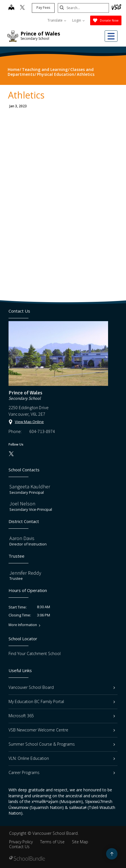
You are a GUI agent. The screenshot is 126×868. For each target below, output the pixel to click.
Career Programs (62, 772)
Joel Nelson (22, 504)
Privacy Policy (21, 842)
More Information (23, 625)
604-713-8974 (42, 431)
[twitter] (22, 8)
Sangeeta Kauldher (30, 487)
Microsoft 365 (62, 716)
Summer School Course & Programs (62, 744)
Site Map (80, 842)
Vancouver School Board (62, 687)
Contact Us (19, 847)
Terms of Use (52, 842)
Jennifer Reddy (25, 573)
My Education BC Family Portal (62, 701)
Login (79, 20)
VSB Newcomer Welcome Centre (62, 730)
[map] (11, 8)
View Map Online (29, 422)
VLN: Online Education (62, 758)
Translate (57, 20)
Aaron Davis (22, 538)
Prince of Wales (40, 34)
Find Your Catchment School (35, 653)
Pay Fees (43, 8)
